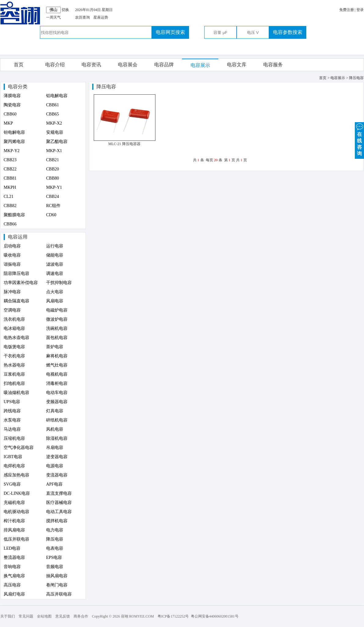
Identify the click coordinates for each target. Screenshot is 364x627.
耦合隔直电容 (16, 301)
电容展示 (200, 65)
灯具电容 (55, 411)
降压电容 (55, 539)
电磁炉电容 (57, 310)
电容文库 (237, 65)
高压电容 (12, 585)
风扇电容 (55, 301)
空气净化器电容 (19, 448)
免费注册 (347, 10)
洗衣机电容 (14, 319)
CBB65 (53, 114)
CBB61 (53, 105)
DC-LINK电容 (17, 493)
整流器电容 (14, 558)
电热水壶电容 (16, 338)
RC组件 (53, 206)
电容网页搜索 (170, 32)
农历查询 (82, 17)
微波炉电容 (57, 319)
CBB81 (10, 178)
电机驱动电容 (16, 512)
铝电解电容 (57, 96)
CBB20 (53, 169)
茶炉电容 (55, 347)
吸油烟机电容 (16, 393)
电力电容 (55, 530)
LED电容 (12, 548)
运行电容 (55, 246)
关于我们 (8, 616)
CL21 (9, 197)
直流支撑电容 (59, 493)
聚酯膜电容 (14, 215)
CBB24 (53, 197)
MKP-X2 (54, 123)
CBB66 (10, 224)
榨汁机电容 (14, 521)
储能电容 (55, 255)
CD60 (51, 215)
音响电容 (12, 567)
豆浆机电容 (14, 374)
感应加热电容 (16, 475)
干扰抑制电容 (59, 283)
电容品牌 (164, 65)
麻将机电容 (57, 356)
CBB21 (53, 160)
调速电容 (55, 273)
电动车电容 (57, 393)
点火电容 (55, 292)
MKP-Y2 (12, 151)
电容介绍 (55, 65)
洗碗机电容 (57, 328)
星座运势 (101, 17)
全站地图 (44, 616)
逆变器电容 (57, 457)
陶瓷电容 (12, 105)
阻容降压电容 (16, 273)
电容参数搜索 (288, 32)
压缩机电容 (14, 438)
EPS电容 (54, 558)
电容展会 (128, 65)
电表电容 (55, 548)
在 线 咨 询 (359, 139)
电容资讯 (91, 65)
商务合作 (81, 616)
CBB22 (10, 169)
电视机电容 (57, 374)
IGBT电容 (13, 457)
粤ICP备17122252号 (173, 616)
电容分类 (18, 87)
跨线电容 (12, 411)
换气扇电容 (14, 576)
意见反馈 (63, 616)
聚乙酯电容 (57, 142)
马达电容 (12, 429)
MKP (8, 123)
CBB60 (10, 114)
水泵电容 (12, 420)
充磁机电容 (14, 503)
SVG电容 (12, 484)
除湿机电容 (57, 438)
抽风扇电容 (57, 576)
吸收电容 (12, 255)
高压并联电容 (59, 594)
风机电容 (55, 429)
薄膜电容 (12, 96)
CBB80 (53, 178)
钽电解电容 (14, 132)
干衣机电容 (14, 356)
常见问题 (26, 616)
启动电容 (12, 246)
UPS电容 (12, 402)
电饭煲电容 (14, 347)
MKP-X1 (54, 151)
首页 (19, 65)
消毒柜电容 (57, 383)
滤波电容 (55, 264)
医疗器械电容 (59, 503)
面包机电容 (57, 338)
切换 (65, 10)
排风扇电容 (14, 530)
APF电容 (54, 484)
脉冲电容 (12, 292)
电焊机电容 (14, 466)
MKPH (10, 187)
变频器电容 (57, 402)
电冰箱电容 (14, 328)
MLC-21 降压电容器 (124, 144)
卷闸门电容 (57, 585)
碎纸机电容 (57, 420)
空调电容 (12, 310)
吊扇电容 (55, 448)
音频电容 (55, 567)
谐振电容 (12, 264)
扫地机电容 (14, 383)
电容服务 (273, 65)
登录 (360, 10)
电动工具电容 (59, 512)
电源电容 (55, 466)
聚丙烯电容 (14, 142)
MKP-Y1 (54, 187)
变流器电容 (57, 475)
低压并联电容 (16, 539)
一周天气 (53, 17)
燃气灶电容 (57, 365)
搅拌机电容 (57, 521)
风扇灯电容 (14, 594)
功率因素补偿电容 (21, 283)
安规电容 (55, 132)
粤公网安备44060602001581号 (215, 616)
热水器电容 (14, 365)
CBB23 (10, 160)
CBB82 (10, 206)
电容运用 (18, 237)
